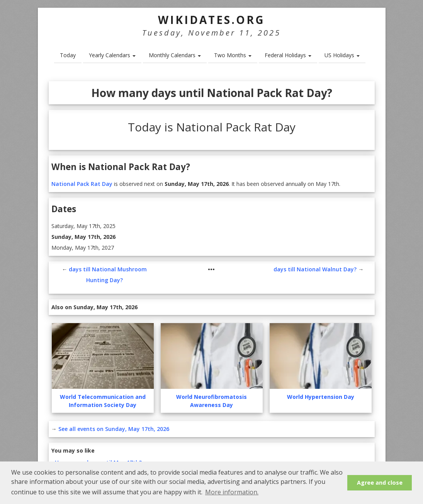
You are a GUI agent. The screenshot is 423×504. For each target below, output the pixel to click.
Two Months (233, 55)
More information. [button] (232, 492)
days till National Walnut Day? (315, 269)
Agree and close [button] (380, 483)
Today (68, 55)
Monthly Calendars (175, 55)
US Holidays (342, 55)
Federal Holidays (288, 55)
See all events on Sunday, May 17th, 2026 (114, 429)
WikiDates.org (211, 20)
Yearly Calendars (112, 55)
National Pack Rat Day (82, 184)
